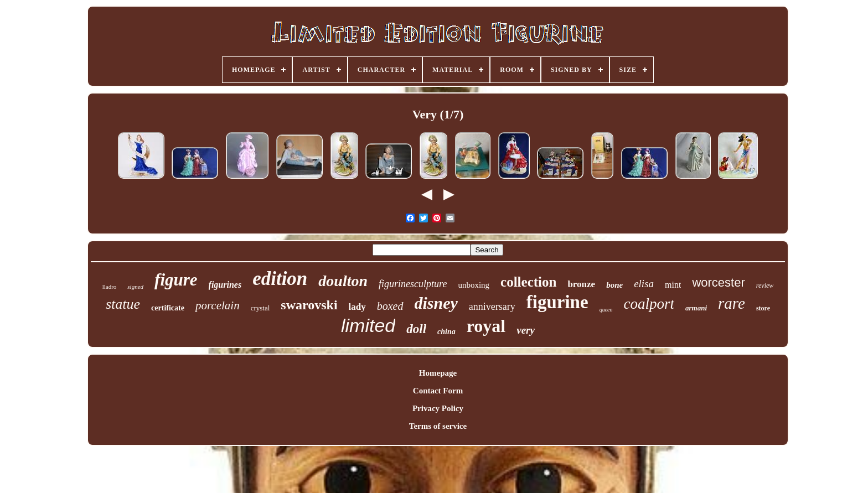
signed (135, 287)
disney (436, 303)
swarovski (309, 305)
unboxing (474, 285)
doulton (343, 281)
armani (696, 308)
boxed (390, 306)
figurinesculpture (413, 284)
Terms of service (438, 426)
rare (732, 303)
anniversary (492, 307)
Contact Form (438, 391)
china (446, 332)
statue (123, 304)
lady (357, 307)
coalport (649, 304)
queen (606, 310)
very (526, 330)
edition (280, 279)
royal (486, 326)
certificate (168, 308)
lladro (110, 287)
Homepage (438, 373)
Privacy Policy (438, 408)
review (765, 286)
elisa (644, 284)
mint (673, 285)
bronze (581, 284)
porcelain (218, 305)
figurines (225, 285)
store (763, 308)
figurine (557, 302)
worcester (718, 282)
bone (614, 285)
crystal (260, 308)
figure (176, 280)
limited (368, 325)
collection (528, 282)
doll (416, 329)
